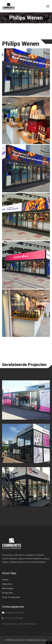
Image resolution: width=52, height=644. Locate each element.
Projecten (7, 593)
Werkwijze (8, 588)
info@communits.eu (15, 613)
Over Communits (11, 597)
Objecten (7, 584)
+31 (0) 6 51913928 (14, 618)
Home (5, 580)
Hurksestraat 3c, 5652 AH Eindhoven (19, 624)
